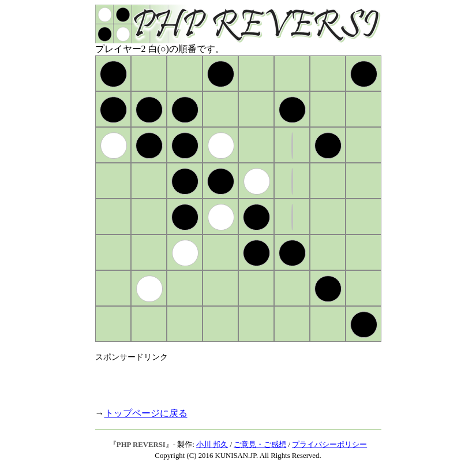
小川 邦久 (212, 445)
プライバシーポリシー (329, 445)
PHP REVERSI (141, 445)
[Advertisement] (230, 380)
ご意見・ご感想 (260, 445)
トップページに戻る (146, 413)
